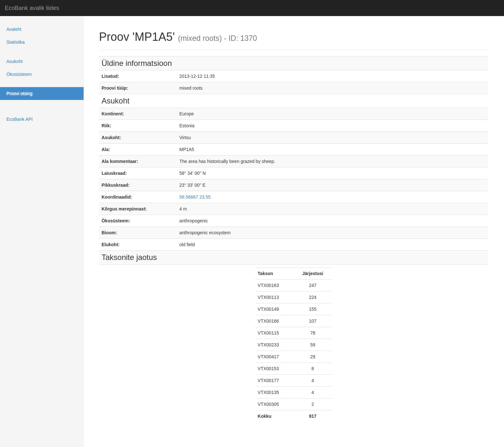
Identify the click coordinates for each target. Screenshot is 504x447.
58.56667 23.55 (195, 197)
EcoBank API (20, 119)
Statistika (16, 42)
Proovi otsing (19, 94)
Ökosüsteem (19, 74)
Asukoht (15, 61)
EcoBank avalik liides (32, 8)
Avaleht (14, 29)
